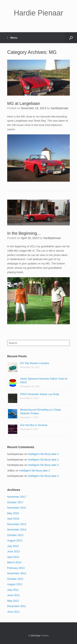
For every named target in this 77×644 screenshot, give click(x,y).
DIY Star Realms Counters (35, 363)
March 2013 (14, 562)
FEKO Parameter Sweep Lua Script (40, 394)
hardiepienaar (60, 108)
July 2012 (13, 590)
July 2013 (13, 546)
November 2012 (17, 573)
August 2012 (15, 584)
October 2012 (15, 579)
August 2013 (15, 540)
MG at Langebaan (24, 103)
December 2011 (17, 606)
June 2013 (13, 551)
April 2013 (13, 557)
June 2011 (13, 612)
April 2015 (13, 519)
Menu (12, 38)
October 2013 (15, 535)
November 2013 (17, 530)
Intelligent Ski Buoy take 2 (43, 454)
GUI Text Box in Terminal (34, 425)
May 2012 (13, 601)
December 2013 (17, 524)
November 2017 (17, 497)
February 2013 (16, 568)
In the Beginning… (24, 233)
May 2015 (13, 513)
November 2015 (17, 508)
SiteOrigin (36, 636)
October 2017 (15, 502)
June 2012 (13, 595)
